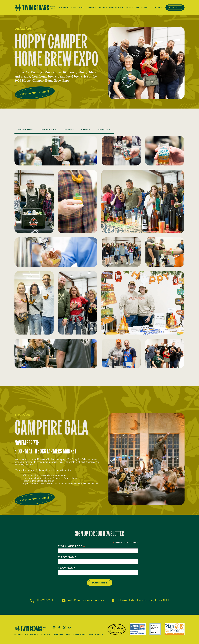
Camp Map (58, 634)
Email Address (71, 546)
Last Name (67, 568)
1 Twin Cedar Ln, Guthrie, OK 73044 (144, 601)
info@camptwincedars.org (85, 601)
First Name (67, 557)
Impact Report (97, 634)
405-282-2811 (44, 601)
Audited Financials (76, 634)
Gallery (157, 7)
